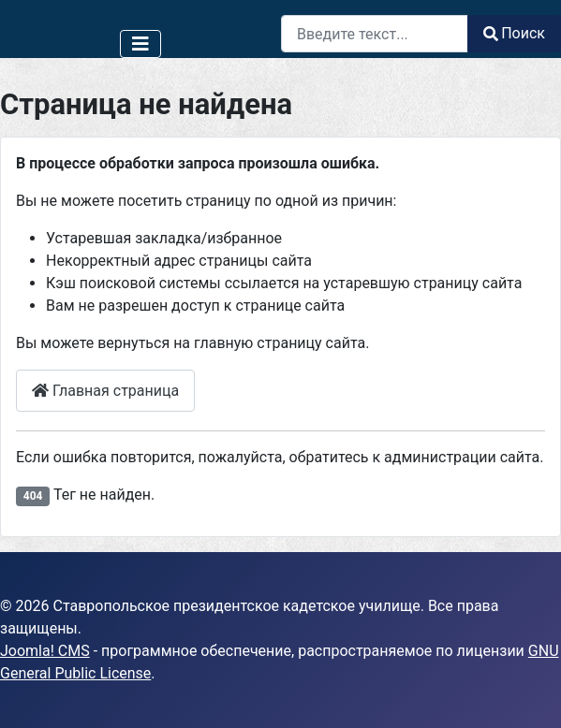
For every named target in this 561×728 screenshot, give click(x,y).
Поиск (514, 33)
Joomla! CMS (45, 651)
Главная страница (105, 391)
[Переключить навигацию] (140, 44)
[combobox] (375, 34)
